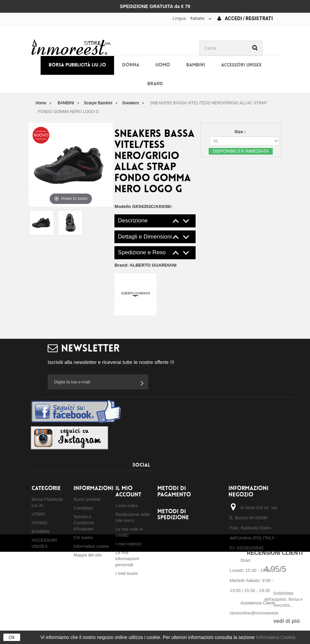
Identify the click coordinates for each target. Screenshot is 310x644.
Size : (241, 132)
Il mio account (128, 492)
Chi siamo (83, 538)
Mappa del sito (88, 555)
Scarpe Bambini (98, 103)
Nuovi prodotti (87, 499)
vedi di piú (286, 621)
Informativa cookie (91, 546)
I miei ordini (126, 506)
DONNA (131, 65)
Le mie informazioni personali (127, 559)
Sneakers (131, 103)
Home (41, 103)
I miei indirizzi (128, 544)
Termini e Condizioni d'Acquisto (84, 523)
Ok (12, 637)
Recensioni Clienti (275, 553)
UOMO (163, 65)
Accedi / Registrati (245, 18)
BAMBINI (196, 65)
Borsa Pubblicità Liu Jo (77, 65)
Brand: (145, 265)
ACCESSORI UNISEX (241, 65)
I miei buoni (126, 573)
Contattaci (83, 508)
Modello (123, 206)
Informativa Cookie (276, 637)
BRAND (155, 84)
